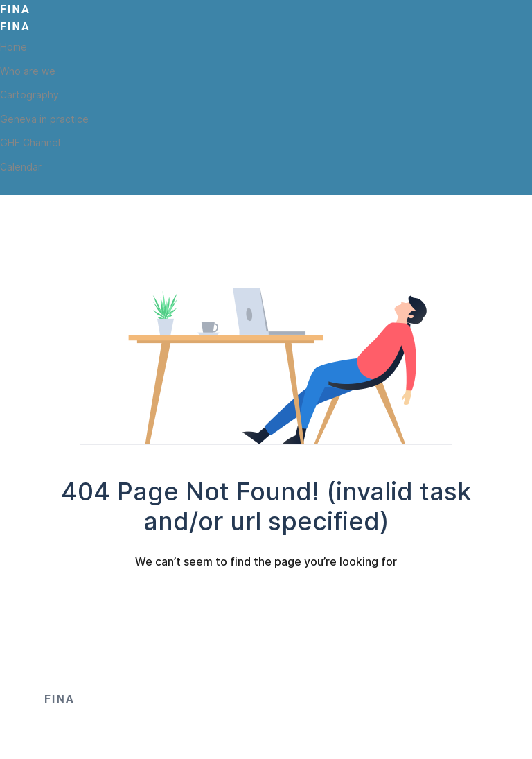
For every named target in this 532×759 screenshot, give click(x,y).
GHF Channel (30, 142)
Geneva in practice (44, 119)
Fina (15, 9)
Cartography (29, 95)
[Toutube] (30, 187)
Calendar (21, 167)
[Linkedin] (53, 187)
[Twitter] (7, 187)
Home (14, 47)
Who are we (28, 71)
